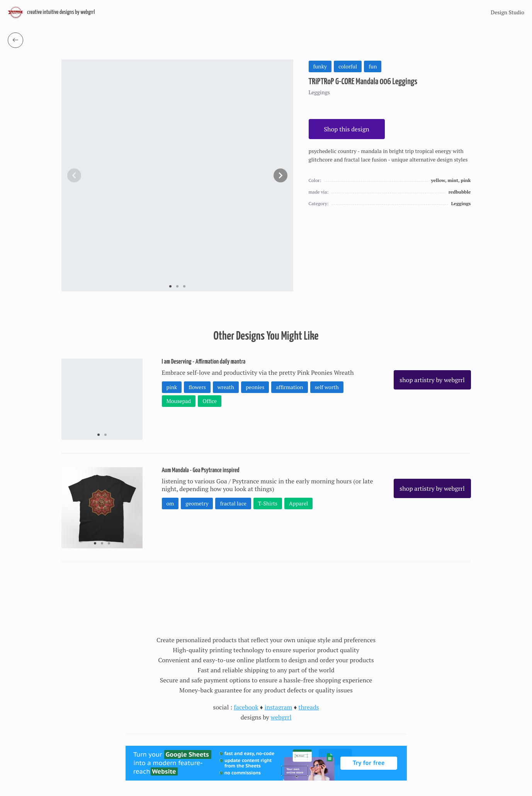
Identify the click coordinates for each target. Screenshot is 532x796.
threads (308, 707)
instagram (279, 707)
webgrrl (281, 717)
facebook (246, 707)
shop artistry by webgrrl (432, 380)
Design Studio (507, 12)
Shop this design (347, 129)
